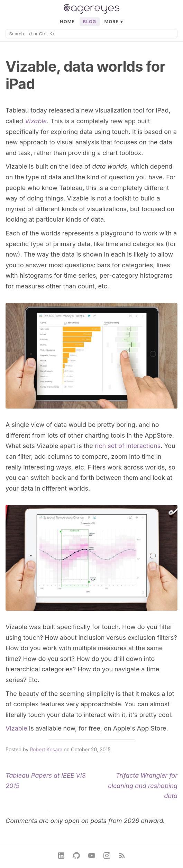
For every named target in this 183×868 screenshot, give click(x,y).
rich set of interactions (128, 446)
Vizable (36, 121)
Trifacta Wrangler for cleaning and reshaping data (143, 786)
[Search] (91, 34)
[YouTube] (92, 856)
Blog (90, 22)
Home (67, 22)
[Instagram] (107, 856)
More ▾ (114, 22)
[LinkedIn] (61, 856)
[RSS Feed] (122, 856)
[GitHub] (76, 856)
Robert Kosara (46, 749)
